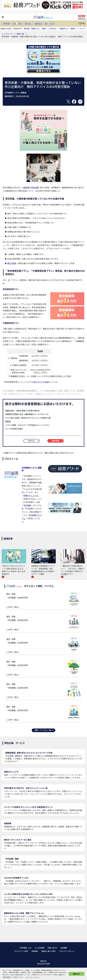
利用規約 (35, 951)
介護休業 (26, 187)
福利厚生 (28, 24)
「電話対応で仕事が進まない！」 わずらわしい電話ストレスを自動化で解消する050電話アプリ (73, 570)
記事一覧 (21, 34)
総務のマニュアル (31, 495)
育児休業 (35, 187)
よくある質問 (39, 948)
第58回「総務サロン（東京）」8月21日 (40, 29)
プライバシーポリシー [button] (33, 977)
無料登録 (82, 16)
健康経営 (38, 24)
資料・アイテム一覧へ (44, 730)
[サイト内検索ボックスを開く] (84, 24)
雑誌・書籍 (43, 600)
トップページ (7, 34)
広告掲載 (64, 948)
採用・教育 (17, 24)
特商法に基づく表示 (48, 951)
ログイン (82, 19)
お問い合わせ (52, 948)
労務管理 (6, 24)
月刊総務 (27, 505)
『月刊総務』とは (25, 948)
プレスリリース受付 (21, 951)
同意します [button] (76, 974)
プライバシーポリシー (67, 951)
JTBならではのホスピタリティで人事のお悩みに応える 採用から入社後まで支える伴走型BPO (13, 570)
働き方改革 (50, 24)
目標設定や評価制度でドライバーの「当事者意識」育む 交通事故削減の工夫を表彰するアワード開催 (43, 570)
